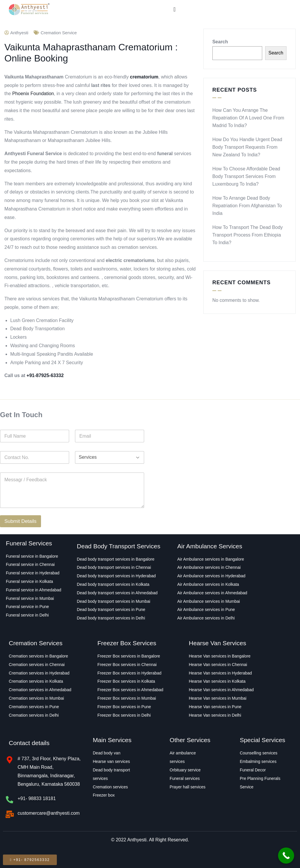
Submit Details (21, 521)
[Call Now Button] (286, 856)
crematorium (144, 77)
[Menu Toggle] (174, 9)
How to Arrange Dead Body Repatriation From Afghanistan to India (247, 206)
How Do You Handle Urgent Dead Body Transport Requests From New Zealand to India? (247, 147)
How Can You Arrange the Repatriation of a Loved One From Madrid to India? (248, 118)
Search (220, 42)
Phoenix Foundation (33, 94)
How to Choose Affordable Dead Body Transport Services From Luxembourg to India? (246, 176)
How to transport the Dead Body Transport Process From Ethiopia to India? (248, 235)
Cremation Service (59, 33)
